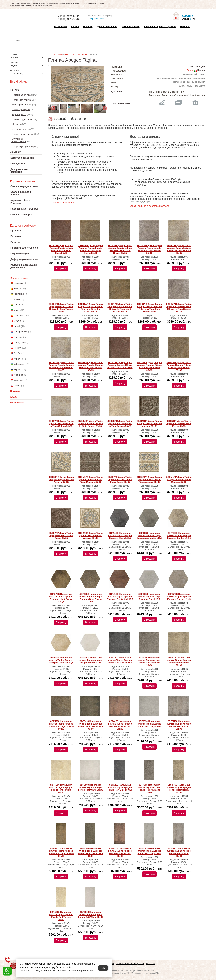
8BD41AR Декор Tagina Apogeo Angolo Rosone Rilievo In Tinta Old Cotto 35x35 (91, 308)
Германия (19, 294)
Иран (16, 310)
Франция (18, 375)
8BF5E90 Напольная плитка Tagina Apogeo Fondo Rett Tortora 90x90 (61, 789)
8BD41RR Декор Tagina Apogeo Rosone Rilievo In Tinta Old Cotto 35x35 (120, 365)
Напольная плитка (21, 100)
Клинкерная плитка (22, 105)
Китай (17, 326)
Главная (52, 54)
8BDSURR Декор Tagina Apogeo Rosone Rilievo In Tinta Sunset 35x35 (91, 424)
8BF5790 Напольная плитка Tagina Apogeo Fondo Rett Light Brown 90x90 (61, 725)
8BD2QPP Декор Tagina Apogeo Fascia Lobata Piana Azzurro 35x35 (149, 480)
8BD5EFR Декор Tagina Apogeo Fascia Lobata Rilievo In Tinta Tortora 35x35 (61, 308)
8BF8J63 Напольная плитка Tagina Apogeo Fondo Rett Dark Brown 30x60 (91, 852)
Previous (52, 107)
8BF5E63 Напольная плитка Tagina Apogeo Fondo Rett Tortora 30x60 (61, 916)
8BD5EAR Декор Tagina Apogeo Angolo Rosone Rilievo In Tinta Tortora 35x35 (91, 366)
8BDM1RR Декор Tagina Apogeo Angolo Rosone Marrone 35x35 (150, 424)
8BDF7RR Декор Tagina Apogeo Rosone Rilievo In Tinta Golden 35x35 (61, 424)
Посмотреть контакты (63, 203)
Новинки (88, 27)
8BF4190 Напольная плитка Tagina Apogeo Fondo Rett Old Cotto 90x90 (120, 725)
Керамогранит (19, 114)
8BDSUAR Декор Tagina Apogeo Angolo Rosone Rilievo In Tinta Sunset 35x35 (179, 308)
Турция (17, 359)
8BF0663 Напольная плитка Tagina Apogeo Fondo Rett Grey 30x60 (150, 851)
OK (103, 968)
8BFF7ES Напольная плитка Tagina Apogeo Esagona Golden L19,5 (179, 536)
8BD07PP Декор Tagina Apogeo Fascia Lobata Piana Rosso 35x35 (120, 480)
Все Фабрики (19, 82)
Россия (17, 348)
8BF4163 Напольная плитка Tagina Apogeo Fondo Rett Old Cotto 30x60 (120, 852)
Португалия (20, 342)
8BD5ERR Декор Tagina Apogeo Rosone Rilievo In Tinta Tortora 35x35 (120, 424)
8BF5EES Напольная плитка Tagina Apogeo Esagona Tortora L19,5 (61, 660)
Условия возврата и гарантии (160, 27)
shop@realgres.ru (95, 19)
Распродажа (17, 403)
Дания (17, 299)
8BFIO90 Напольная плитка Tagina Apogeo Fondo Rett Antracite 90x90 (149, 661)
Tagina (85, 54)
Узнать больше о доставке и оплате (149, 206)
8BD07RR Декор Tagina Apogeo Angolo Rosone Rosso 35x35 (179, 424)
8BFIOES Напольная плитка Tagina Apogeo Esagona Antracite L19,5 (149, 536)
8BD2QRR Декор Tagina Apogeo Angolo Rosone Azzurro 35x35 (61, 480)
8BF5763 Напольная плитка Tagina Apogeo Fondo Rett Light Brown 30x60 (61, 852)
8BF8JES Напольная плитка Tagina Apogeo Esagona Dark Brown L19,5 (91, 598)
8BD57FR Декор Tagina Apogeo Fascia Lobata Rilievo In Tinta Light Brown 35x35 (91, 249)
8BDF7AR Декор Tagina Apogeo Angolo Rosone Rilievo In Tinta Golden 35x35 (61, 366)
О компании (61, 27)
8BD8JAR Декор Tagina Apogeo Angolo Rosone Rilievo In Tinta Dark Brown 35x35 (150, 308)
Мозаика (16, 124)
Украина (18, 369)
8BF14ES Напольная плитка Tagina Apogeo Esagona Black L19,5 (120, 536)
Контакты (185, 27)
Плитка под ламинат (22, 119)
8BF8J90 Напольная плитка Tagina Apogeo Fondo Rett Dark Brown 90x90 (91, 725)
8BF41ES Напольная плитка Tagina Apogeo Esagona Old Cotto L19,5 (120, 597)
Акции (14, 397)
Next (104, 107)
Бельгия (18, 288)
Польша (18, 337)
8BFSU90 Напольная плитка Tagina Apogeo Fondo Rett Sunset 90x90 (179, 725)
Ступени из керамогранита (18, 140)
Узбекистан (20, 364)
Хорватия (19, 380)
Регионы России (130, 27)
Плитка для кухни (21, 110)
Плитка (60, 54)
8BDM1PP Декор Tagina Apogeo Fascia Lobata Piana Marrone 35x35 (91, 480)
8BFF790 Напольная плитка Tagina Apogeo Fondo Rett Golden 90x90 (179, 661)
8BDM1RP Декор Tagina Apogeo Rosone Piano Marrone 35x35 (179, 480)
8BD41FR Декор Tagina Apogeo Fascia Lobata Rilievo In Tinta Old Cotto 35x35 (61, 249)
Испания (18, 315)
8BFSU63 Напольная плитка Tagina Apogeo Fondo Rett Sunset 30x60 (179, 852)
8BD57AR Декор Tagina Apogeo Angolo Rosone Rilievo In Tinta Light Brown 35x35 (120, 308)
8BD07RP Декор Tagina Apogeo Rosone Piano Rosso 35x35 (61, 536)
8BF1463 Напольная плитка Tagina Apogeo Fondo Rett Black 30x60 (120, 787)
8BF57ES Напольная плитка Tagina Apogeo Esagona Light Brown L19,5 (61, 598)
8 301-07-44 (69, 19)
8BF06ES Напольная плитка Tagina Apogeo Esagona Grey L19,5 (149, 597)
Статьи (75, 27)
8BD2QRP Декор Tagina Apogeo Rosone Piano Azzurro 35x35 (91, 536)
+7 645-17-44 (68, 16)
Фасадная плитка (21, 129)
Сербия (18, 353)
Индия (17, 305)
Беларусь (19, 283)
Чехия (17, 386)
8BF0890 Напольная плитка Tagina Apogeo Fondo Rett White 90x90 (91, 787)
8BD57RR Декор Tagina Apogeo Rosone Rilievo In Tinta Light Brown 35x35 (179, 366)
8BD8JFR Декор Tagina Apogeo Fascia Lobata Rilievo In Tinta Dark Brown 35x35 (120, 249)
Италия (18, 321)
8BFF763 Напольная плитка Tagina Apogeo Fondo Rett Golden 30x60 (179, 789)
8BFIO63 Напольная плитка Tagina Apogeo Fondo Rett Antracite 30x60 (149, 789)
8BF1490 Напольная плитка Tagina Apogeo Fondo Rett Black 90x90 (120, 660)
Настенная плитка (30, 45)
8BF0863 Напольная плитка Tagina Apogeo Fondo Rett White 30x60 (91, 914)
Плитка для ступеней (23, 134)
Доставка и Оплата (107, 27)
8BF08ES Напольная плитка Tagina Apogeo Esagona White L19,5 (91, 660)
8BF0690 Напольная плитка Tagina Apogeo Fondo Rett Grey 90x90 (150, 724)
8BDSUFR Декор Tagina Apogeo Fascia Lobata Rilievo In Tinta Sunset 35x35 (149, 249)
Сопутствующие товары (24, 146)
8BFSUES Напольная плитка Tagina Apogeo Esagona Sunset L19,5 (179, 597)
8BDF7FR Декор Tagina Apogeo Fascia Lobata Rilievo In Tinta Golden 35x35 (179, 249)
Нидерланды (20, 332)
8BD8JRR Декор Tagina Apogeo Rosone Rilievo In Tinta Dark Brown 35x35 (149, 366)
